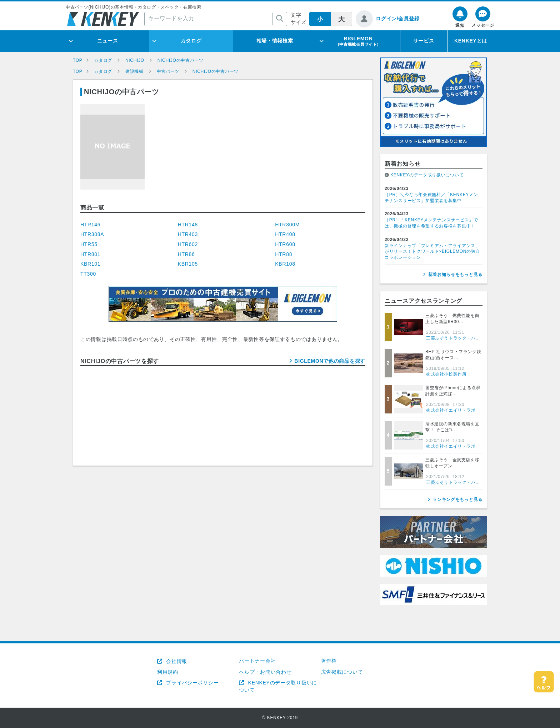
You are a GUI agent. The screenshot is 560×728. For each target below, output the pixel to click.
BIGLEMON (358, 41)
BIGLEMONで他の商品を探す (330, 361)
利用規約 (168, 672)
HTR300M (287, 225)
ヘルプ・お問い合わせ (265, 672)
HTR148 (188, 225)
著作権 (329, 661)
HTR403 (188, 234)
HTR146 (90, 225)
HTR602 (188, 244)
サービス (424, 41)
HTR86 (186, 254)
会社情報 (176, 661)
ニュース (108, 41)
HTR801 (90, 254)
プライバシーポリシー (192, 683)
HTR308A (92, 234)
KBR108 (285, 264)
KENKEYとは (471, 41)
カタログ (191, 41)
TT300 (88, 274)
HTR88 (284, 254)
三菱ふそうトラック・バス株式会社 (462, 338)
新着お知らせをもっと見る (455, 275)
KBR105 (188, 264)
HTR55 (89, 244)
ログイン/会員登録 (397, 19)
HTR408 (285, 234)
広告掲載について (342, 672)
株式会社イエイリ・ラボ (451, 410)
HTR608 (285, 244)
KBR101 (90, 264)
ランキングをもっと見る (457, 499)
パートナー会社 (257, 661)
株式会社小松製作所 (446, 374)
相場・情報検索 (275, 41)
